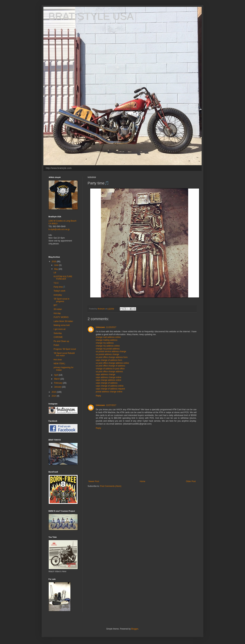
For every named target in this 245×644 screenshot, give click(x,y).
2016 (54, 262)
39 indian (58, 309)
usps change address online (108, 380)
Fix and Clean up (61, 341)
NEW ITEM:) (59, 364)
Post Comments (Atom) (111, 486)
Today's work (59, 291)
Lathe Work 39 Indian (63, 321)
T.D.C (56, 283)
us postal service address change (111, 351)
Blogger (135, 629)
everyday (58, 295)
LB (55, 273)
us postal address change (107, 354)
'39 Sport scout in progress (61, 300)
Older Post (191, 481)
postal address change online (109, 392)
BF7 (55, 305)
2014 (54, 396)
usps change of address (107, 383)
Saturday (58, 333)
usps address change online (108, 377)
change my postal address (108, 349)
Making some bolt (62, 325)
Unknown (100, 327)
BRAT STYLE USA (91, 16)
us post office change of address (111, 366)
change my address (105, 343)
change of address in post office (110, 369)
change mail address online (108, 337)
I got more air (60, 329)
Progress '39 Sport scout (65, 349)
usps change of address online (110, 386)
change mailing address (107, 340)
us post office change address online (112, 363)
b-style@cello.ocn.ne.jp (59, 229)
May (56, 269)
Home (143, 481)
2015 (54, 392)
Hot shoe (58, 360)
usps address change (105, 374)
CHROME (58, 337)
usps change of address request (110, 389)
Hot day (57, 313)
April (56, 375)
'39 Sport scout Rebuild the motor (64, 354)
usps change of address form (109, 360)
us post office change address (109, 372)
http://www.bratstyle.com (59, 168)
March (57, 379)
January (58, 387)
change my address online (108, 346)
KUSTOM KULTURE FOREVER (63, 278)
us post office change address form (112, 357)
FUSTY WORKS (61, 317)
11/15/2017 (111, 327)
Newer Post (94, 481)
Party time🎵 (59, 287)
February (58, 383)
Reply (98, 396)
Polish (56, 345)
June (57, 265)
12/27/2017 (111, 405)
